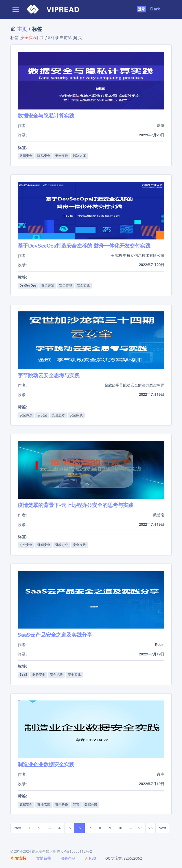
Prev (17, 828)
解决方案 (79, 156)
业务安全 (38, 675)
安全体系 (26, 415)
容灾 (76, 805)
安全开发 (48, 286)
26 (150, 828)
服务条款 (68, 858)
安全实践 (62, 156)
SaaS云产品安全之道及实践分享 (55, 635)
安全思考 (58, 415)
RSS (90, 858)
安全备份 (62, 805)
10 (120, 828)
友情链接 (44, 858)
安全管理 (65, 286)
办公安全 (26, 545)
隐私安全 (44, 156)
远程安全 (44, 545)
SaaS (23, 675)
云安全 (42, 415)
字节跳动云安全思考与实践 (49, 375)
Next (162, 828)
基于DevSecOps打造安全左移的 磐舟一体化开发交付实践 (84, 246)
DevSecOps (28, 286)
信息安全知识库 (44, 852)
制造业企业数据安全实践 (46, 764)
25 (140, 828)
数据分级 (91, 805)
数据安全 (26, 156)
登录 (142, 9)
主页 (21, 29)
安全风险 (56, 675)
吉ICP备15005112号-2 (75, 852)
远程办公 (62, 545)
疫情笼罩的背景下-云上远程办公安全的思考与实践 (76, 505)
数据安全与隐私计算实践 (46, 116)
